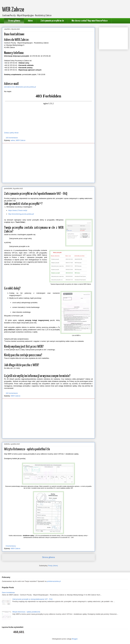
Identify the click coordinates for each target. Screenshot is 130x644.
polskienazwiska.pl (54, 581)
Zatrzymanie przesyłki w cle (52, 21)
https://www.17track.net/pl (18, 210)
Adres (30, 21)
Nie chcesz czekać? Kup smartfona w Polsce (90, 21)
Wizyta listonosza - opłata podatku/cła (27, 449)
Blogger (75, 639)
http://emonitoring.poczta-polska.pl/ (21, 214)
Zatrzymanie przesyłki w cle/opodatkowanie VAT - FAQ (36, 194)
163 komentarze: (12, 138)
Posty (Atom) (53, 566)
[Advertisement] (48, 163)
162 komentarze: (12, 393)
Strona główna (14, 21)
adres (13, 140)
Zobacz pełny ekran (11, 133)
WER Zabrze (21, 140)
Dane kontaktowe (14, 34)
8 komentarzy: (11, 546)
